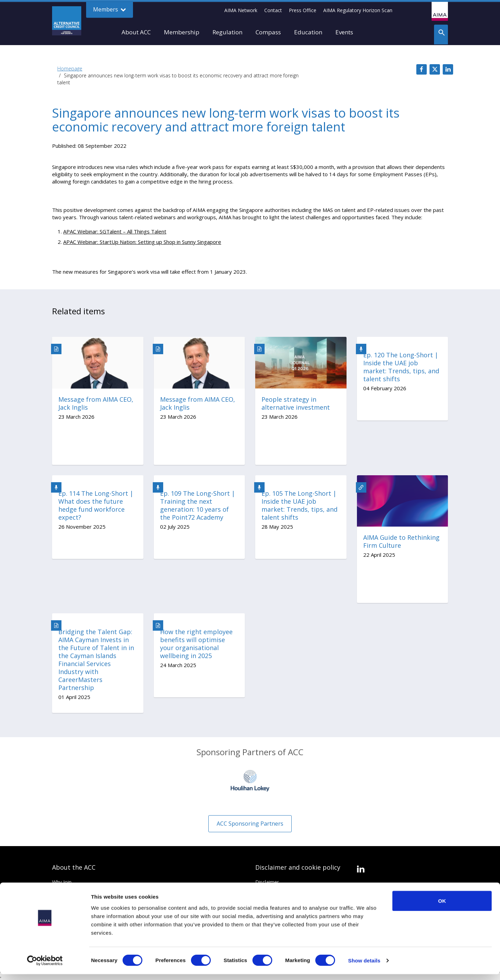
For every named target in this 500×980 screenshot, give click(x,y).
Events (344, 32)
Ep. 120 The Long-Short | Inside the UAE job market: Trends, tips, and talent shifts (401, 367)
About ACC (136, 32)
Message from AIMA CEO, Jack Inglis (96, 403)
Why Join (62, 882)
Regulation (227, 32)
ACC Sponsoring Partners (250, 824)
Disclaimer (267, 882)
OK (442, 906)
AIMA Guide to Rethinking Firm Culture (401, 542)
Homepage (70, 69)
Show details (364, 966)
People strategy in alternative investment (296, 403)
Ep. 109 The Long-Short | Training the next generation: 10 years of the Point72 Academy (198, 505)
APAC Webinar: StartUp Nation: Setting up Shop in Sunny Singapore (142, 242)
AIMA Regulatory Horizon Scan (358, 10)
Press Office (303, 10)
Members (110, 10)
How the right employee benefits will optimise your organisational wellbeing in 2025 (196, 644)
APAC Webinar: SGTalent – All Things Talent (115, 231)
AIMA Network (241, 10)
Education (308, 32)
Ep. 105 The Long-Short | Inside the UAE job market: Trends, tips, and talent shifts (299, 505)
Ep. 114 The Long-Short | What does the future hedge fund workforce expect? (96, 505)
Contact (273, 10)
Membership (182, 32)
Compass (268, 32)
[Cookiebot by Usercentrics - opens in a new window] (45, 966)
